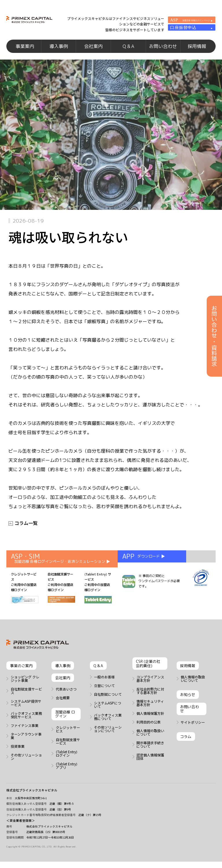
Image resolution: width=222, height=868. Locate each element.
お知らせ (188, 702)
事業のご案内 (21, 673)
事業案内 (25, 50)
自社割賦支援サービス (26, 698)
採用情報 (197, 50)
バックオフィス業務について (108, 724)
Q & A (128, 50)
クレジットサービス (68, 736)
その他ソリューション (26, 764)
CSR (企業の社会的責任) (148, 671)
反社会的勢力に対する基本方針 (150, 698)
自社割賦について (108, 701)
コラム (186, 743)
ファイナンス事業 (25, 732)
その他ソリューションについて (108, 736)
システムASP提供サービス (26, 710)
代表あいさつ (66, 696)
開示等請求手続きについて (150, 752)
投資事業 (18, 753)
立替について (104, 693)
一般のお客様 (104, 684)
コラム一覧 (26, 530)
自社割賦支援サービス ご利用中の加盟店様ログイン (61, 594)
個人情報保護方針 (150, 720)
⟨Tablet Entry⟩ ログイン (67, 760)
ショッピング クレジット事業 (25, 686)
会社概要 (63, 705)
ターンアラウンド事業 (26, 743)
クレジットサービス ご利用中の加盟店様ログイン (25, 595)
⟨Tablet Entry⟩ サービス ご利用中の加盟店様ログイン (98, 595)
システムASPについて (108, 712)
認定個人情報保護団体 (150, 764)
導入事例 (59, 50)
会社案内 (93, 50)
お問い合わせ (163, 50)
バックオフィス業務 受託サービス (26, 722)
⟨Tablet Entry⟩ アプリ (67, 773)
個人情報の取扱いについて (150, 739)
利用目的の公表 (149, 729)
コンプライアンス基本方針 (150, 686)
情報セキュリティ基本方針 (150, 710)
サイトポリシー (193, 729)
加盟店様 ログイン (65, 721)
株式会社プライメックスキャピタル (32, 797)
